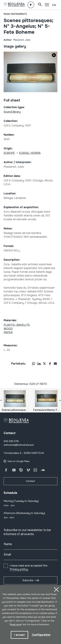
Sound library (12, 112)
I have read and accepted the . (29, 567)
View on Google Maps (19, 461)
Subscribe (28, 580)
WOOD (8, 329)
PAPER (8, 332)
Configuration (41, 635)
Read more (16, 625)
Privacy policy (19, 569)
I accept (19, 635)
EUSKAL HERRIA (30, 153)
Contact (31, 481)
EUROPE (9, 153)
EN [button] (54, 5)
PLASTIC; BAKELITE (17, 325)
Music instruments (15, 14)
